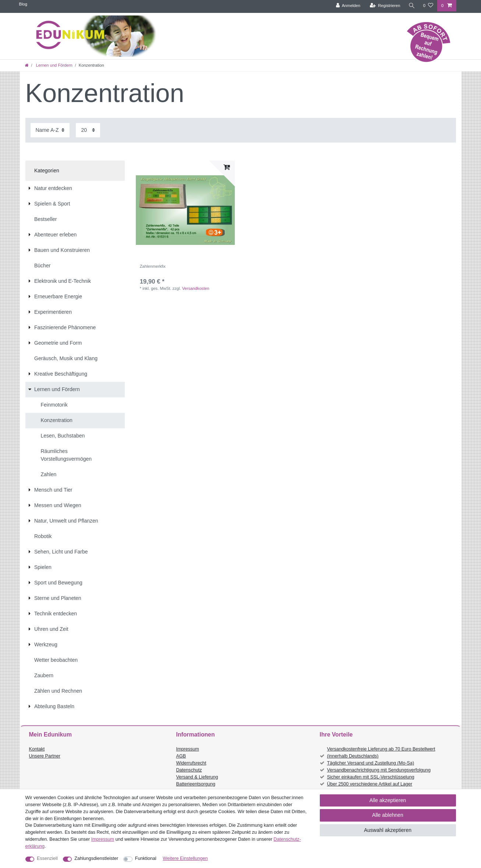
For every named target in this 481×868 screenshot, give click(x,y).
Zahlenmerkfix (153, 266)
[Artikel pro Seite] (88, 130)
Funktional (146, 858)
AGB (181, 756)
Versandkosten (196, 288)
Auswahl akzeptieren (388, 830)
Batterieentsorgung (196, 784)
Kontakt (37, 749)
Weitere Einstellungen (185, 858)
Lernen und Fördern (54, 65)
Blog (23, 4)
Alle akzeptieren (388, 800)
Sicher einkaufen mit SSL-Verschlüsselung (371, 777)
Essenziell (47, 858)
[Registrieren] (385, 6)
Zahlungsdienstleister (96, 858)
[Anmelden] (348, 6)
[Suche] (412, 6)
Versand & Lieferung (197, 777)
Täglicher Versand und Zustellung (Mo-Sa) (371, 763)
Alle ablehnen (388, 815)
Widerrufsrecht (191, 763)
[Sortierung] (50, 130)
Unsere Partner (45, 756)
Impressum (188, 749)
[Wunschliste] (428, 6)
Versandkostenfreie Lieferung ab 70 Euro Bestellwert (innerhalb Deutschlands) (381, 753)
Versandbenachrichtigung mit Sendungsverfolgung (379, 770)
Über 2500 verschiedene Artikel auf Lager (370, 784)
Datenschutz (189, 770)
